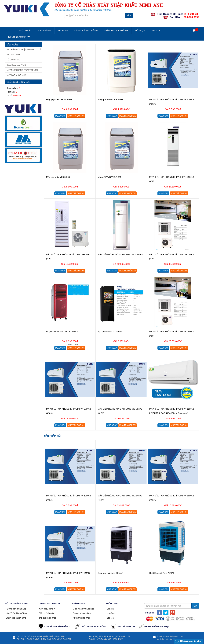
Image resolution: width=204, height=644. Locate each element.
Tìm (129, 15)
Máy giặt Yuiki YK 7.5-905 (110, 100)
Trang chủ (10, 28)
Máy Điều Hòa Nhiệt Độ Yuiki (24, 50)
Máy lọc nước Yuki (16, 75)
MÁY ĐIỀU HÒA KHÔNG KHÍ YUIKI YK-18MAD (120, 254)
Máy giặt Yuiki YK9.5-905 (58, 177)
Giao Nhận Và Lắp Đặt (83, 609)
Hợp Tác (111, 613)
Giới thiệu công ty (47, 609)
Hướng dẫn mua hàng (16, 609)
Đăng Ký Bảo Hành (86, 31)
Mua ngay (60, 116)
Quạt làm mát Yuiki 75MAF (162, 573)
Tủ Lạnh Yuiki (13, 60)
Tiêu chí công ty (46, 613)
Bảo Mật (110, 618)
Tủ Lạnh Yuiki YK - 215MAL (111, 332)
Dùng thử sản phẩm (82, 613)
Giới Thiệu (25, 31)
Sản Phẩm (45, 31)
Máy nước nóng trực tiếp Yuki (22, 70)
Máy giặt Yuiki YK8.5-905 (109, 177)
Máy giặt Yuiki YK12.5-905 (59, 100)
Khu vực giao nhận (82, 618)
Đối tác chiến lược (48, 618)
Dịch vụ (63, 31)
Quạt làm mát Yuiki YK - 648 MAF (62, 332)
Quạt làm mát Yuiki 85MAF (110, 573)
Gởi (195, 606)
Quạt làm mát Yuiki (16, 65)
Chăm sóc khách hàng (16, 618)
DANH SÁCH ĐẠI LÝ (19, 37)
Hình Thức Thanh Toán (16, 613)
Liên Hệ (110, 609)
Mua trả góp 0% (76, 116)
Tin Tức (156, 31)
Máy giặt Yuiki (14, 55)
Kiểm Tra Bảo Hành (116, 31)
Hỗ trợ (140, 31)
